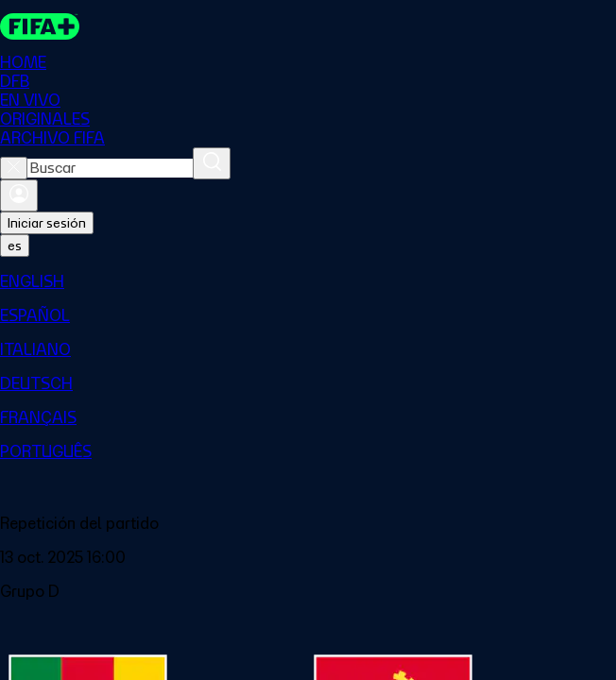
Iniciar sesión (47, 223)
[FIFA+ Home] (40, 26)
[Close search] (14, 168)
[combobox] (110, 168)
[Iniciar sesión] (19, 195)
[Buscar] (212, 163)
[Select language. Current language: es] (15, 246)
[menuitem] (308, 281)
